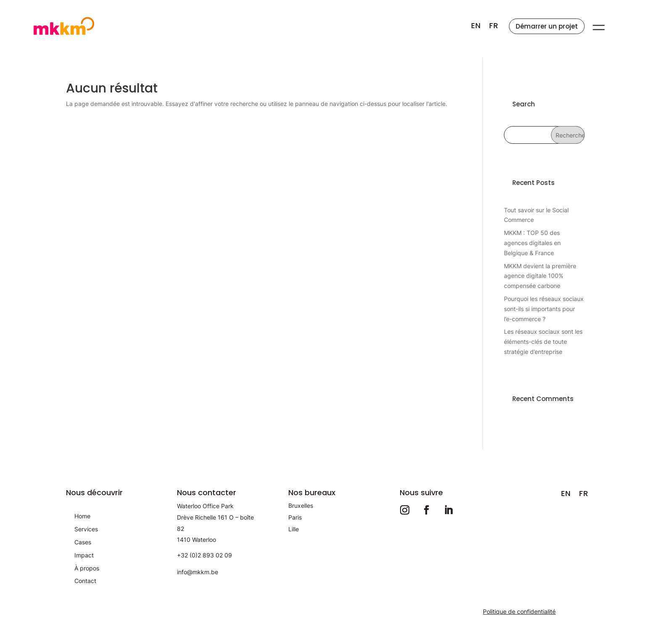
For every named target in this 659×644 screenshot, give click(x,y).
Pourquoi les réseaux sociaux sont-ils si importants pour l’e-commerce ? (544, 309)
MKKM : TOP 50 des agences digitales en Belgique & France (532, 243)
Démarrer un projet (547, 26)
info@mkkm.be (198, 572)
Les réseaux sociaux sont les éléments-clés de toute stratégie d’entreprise (543, 342)
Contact (85, 581)
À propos (87, 568)
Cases (83, 542)
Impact (84, 555)
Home (82, 516)
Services (86, 529)
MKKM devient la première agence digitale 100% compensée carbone (540, 276)
